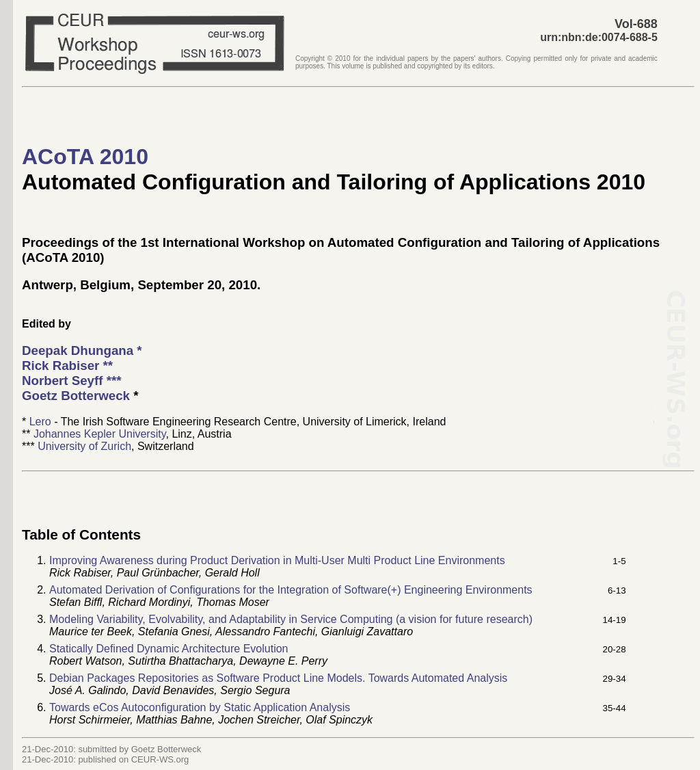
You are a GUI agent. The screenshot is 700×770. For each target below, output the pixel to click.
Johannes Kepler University (100, 434)
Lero (40, 422)
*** (72, 381)
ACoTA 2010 (85, 157)
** (67, 366)
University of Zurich (84, 446)
